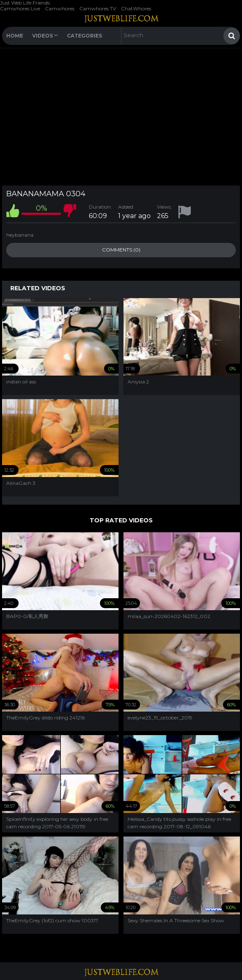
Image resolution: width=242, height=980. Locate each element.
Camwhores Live (20, 8)
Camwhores (60, 8)
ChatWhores (136, 8)
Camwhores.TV (98, 8)
